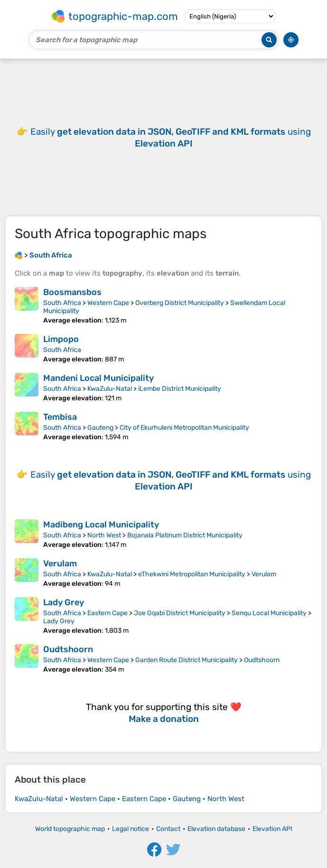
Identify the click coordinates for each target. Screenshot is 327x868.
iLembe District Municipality (180, 389)
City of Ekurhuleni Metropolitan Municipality (184, 428)
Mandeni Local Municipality (98, 378)
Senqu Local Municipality (269, 613)
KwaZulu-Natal (110, 389)
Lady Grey (64, 602)
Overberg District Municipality (180, 303)
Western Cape (108, 303)
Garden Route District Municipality (187, 660)
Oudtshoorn (68, 649)
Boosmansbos (72, 292)
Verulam (60, 563)
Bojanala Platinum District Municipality (185, 535)
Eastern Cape (107, 613)
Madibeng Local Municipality (101, 525)
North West (104, 535)
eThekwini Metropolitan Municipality (192, 574)
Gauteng (100, 428)
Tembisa (60, 417)
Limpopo (61, 339)
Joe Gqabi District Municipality (180, 613)
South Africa (62, 303)
